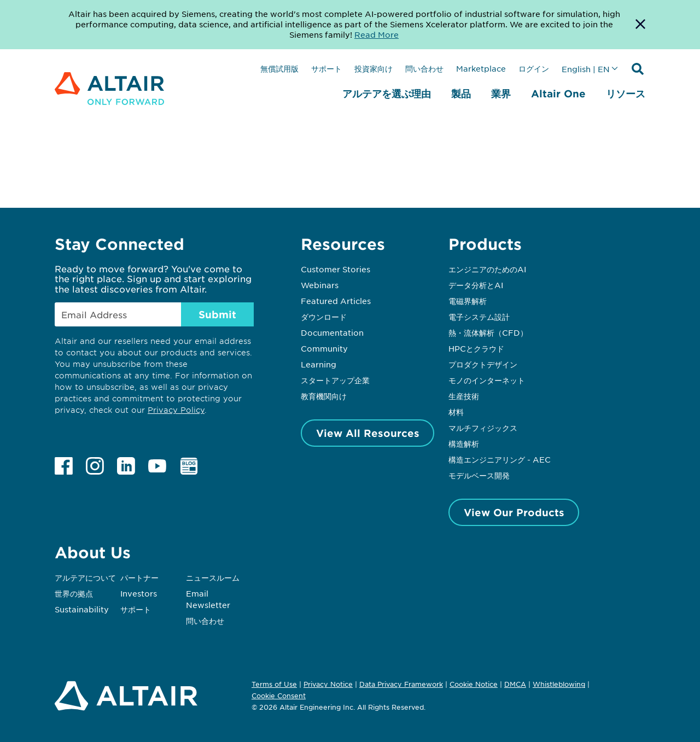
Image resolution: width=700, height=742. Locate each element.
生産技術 (464, 396)
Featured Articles (336, 301)
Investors (139, 593)
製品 (461, 94)
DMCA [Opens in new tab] (515, 684)
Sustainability (82, 609)
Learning (319, 364)
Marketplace (481, 68)
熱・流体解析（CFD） (488, 332)
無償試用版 (279, 68)
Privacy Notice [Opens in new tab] (328, 684)
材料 (456, 412)
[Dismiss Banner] (640, 25)
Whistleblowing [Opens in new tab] (559, 684)
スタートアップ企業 (335, 380)
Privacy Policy (176, 410)
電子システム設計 (479, 317)
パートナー (139, 577)
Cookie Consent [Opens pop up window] (279, 696)
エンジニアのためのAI (487, 269)
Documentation (332, 332)
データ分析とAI (476, 285)
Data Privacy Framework (401, 684)
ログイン (534, 68)
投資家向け (374, 68)
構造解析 (464, 443)
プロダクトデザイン (483, 364)
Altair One (558, 94)
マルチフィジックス (483, 428)
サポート (326, 68)
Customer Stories (336, 269)
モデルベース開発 (479, 475)
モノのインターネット (487, 380)
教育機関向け (324, 396)
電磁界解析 (468, 301)
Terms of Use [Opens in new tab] (274, 684)
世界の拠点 (74, 593)
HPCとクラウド (476, 348)
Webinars (320, 285)
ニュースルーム (213, 577)
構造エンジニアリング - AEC (500, 459)
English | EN (586, 69)
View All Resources (368, 433)
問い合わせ (424, 68)
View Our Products (514, 512)
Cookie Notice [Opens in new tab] (474, 684)
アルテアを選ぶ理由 (387, 94)
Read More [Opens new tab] (377, 34)
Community (324, 348)
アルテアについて (85, 577)
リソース (626, 94)
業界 (501, 94)
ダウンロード (324, 317)
